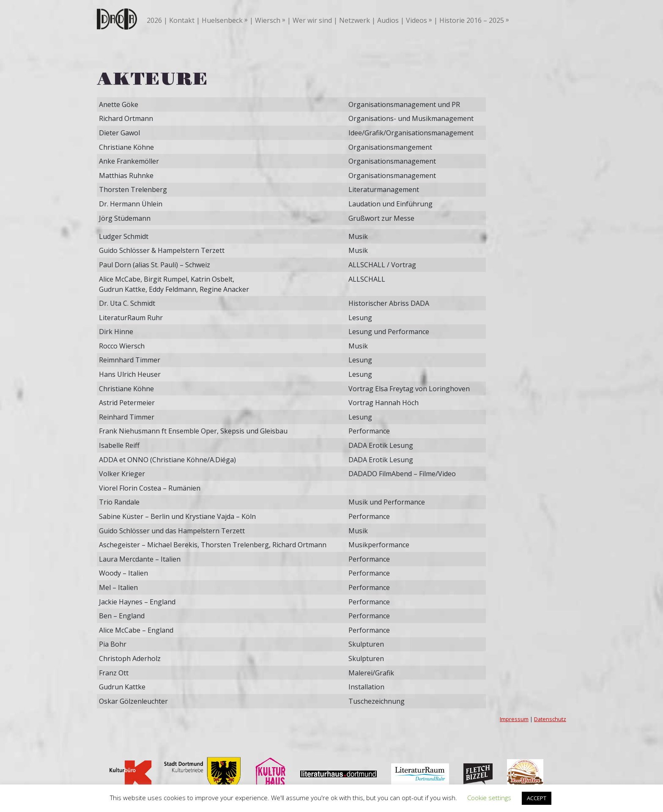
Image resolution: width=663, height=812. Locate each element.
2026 (154, 20)
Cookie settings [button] (489, 798)
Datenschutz (550, 719)
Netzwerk (355, 20)
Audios (388, 20)
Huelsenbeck (222, 20)
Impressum (514, 719)
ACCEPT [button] (537, 798)
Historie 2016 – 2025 (472, 20)
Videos (416, 20)
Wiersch (268, 20)
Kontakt (182, 20)
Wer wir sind (312, 20)
